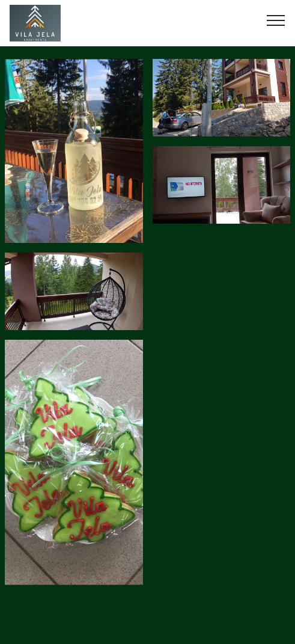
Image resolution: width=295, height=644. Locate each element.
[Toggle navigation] (276, 20)
